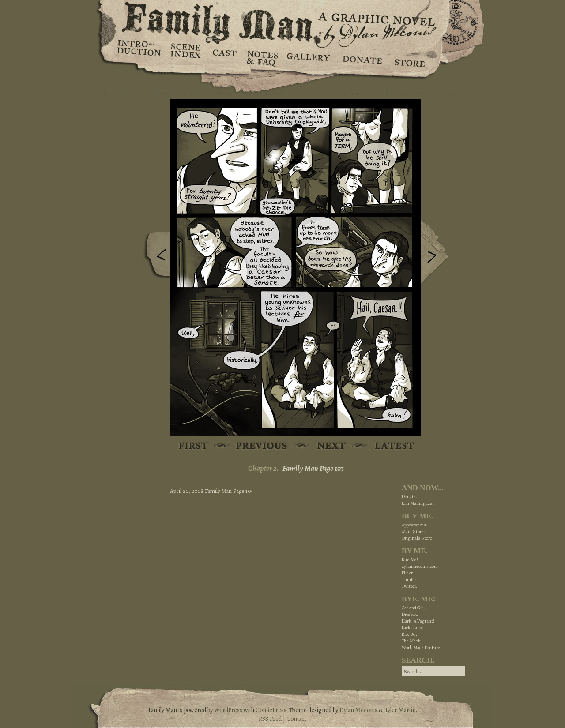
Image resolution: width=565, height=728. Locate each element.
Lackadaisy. (413, 628)
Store (409, 57)
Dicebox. (410, 614)
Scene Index (186, 57)
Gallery (308, 57)
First (194, 446)
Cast (224, 57)
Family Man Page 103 (313, 468)
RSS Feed (270, 719)
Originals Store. (418, 538)
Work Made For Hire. (422, 647)
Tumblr (409, 580)
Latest (390, 446)
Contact (296, 719)
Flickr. (408, 573)
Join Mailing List (418, 503)
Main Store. (413, 531)
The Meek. (412, 641)
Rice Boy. (410, 634)
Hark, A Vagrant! (418, 621)
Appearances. (414, 525)
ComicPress (271, 710)
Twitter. (409, 586)
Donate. (409, 497)
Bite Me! (410, 560)
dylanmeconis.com (420, 566)
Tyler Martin (400, 710)
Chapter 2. (264, 468)
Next (437, 253)
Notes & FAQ (262, 57)
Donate (361, 57)
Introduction (139, 51)
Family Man (282, 21)
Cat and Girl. (414, 608)
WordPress (228, 710)
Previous (155, 257)
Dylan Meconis (358, 710)
